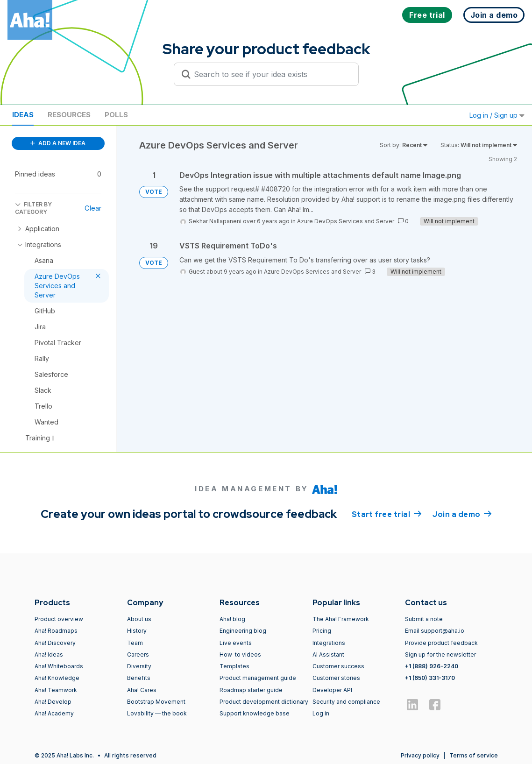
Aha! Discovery (55, 643)
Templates (234, 666)
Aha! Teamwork (56, 690)
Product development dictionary (264, 702)
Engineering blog (243, 631)
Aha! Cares (142, 690)
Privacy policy (420, 755)
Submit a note (424, 619)
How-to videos (240, 654)
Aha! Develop (53, 702)
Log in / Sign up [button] (497, 115)
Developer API (332, 690)
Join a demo (462, 514)
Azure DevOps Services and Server (346, 221)
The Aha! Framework (341, 619)
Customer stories (336, 678)
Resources (69, 115)
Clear (93, 208)
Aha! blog (232, 619)
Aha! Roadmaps (56, 631)
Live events (236, 643)
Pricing (322, 631)
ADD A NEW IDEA (58, 143)
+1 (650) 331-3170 (430, 678)
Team (135, 643)
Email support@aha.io (435, 631)
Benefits (139, 678)
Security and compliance (346, 702)
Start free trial (387, 514)
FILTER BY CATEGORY (33, 208)
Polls (116, 115)
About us (139, 619)
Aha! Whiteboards (59, 666)
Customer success (338, 666)
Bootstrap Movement (156, 702)
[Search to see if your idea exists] (270, 74)
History (137, 631)
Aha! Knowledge (57, 678)
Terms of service (474, 755)
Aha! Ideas (49, 654)
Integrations (329, 643)
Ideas (23, 115)
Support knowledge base (255, 713)
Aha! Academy (54, 713)
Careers (138, 654)
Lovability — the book (157, 713)
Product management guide (258, 678)
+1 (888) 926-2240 (432, 666)
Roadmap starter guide (251, 690)
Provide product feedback (441, 643)
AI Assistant (328, 654)
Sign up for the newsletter (440, 654)
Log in (321, 713)
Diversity (139, 666)
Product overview (59, 619)
